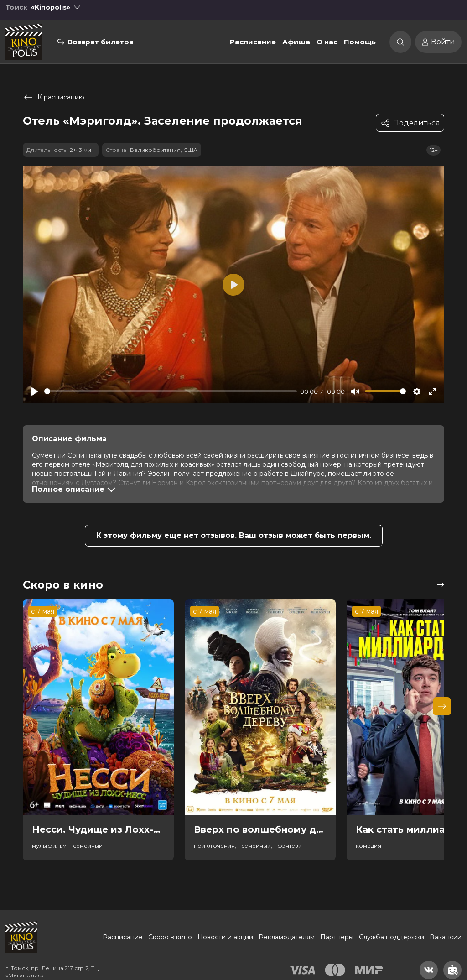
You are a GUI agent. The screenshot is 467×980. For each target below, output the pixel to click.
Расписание (253, 47)
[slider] (171, 391)
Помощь (360, 47)
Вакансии (446, 937)
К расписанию (54, 97)
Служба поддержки (392, 937)
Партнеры (337, 937)
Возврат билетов (100, 47)
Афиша (296, 47)
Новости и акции (225, 937)
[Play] (35, 391)
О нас (327, 47)
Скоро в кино (170, 937)
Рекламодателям (287, 937)
